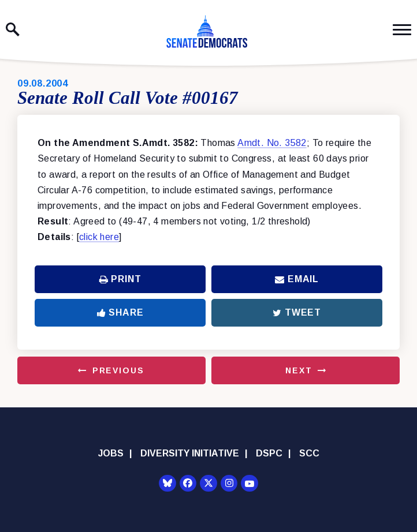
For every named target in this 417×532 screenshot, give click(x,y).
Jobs (111, 453)
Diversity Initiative (190, 453)
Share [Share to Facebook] (120, 312)
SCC (309, 453)
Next (299, 370)
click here (99, 237)
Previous (118, 370)
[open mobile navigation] (402, 30)
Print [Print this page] (120, 279)
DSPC (269, 453)
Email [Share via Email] (297, 279)
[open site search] (13, 29)
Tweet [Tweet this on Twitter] (297, 312)
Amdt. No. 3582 (272, 143)
